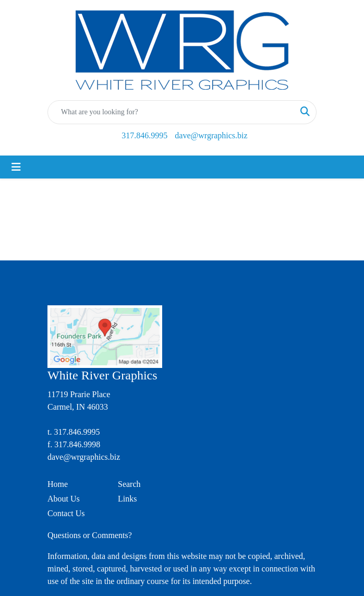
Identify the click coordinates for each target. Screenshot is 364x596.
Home (58, 484)
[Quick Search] (171, 112)
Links (127, 499)
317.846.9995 (144, 135)
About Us (64, 499)
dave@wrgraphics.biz (211, 135)
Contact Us (66, 513)
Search (129, 484)
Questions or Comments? (90, 535)
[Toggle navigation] (16, 167)
